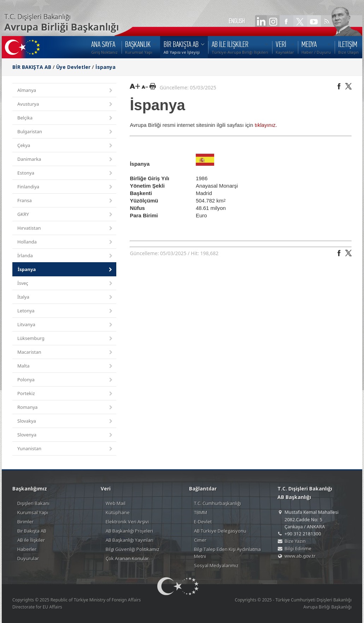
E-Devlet (203, 522)
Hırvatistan (65, 228)
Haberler (27, 549)
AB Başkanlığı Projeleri (129, 531)
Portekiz (65, 394)
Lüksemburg (65, 339)
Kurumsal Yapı (33, 512)
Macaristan (65, 352)
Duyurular (28, 558)
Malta (65, 366)
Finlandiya (65, 187)
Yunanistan (65, 449)
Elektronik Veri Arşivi (127, 522)
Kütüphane (118, 512)
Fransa (65, 201)
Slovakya (65, 421)
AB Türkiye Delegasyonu (220, 531)
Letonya (65, 311)
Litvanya (65, 325)
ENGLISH (237, 21)
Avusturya (65, 104)
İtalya (65, 297)
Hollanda (65, 242)
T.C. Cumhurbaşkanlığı (218, 503)
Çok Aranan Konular (127, 558)
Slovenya (65, 435)
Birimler (25, 522)
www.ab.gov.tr (300, 556)
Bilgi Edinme (298, 548)
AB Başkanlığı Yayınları (130, 540)
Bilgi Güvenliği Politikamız (133, 549)
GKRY (65, 215)
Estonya (65, 173)
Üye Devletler (73, 67)
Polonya (65, 380)
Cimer (200, 540)
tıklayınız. (266, 125)
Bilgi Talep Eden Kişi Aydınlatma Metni (227, 553)
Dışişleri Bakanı (33, 503)
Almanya (65, 91)
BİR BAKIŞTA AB (32, 67)
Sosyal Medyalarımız (216, 565)
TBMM (201, 512)
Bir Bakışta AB (32, 531)
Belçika (65, 118)
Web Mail (116, 503)
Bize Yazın (295, 541)
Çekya (65, 146)
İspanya (105, 67)
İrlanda (65, 256)
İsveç (65, 284)
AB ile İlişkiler (31, 540)
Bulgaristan (65, 132)
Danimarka (65, 160)
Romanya (65, 408)
